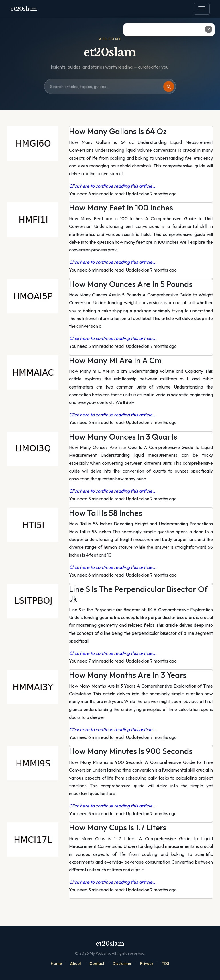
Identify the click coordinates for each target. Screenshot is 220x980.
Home (56, 963)
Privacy (147, 963)
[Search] (169, 87)
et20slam (24, 9)
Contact (97, 963)
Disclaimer (122, 963)
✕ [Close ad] (209, 29)
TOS (165, 963)
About (76, 963)
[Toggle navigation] (202, 9)
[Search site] (110, 87)
